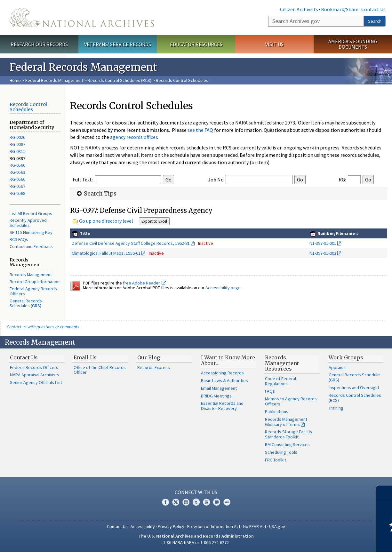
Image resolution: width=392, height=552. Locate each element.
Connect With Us (196, 492)
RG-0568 (17, 193)
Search (375, 21)
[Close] (384, 493)
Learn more (335, 540)
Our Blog (149, 357)
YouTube (206, 502)
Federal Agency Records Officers (33, 291)
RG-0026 (17, 137)
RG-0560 (17, 165)
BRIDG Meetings (216, 396)
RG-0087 (17, 144)
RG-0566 (17, 179)
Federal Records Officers (34, 367)
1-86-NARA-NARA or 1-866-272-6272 (196, 542)
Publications (277, 412)
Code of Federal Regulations (280, 381)
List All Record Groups (31, 213)
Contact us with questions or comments (43, 327)
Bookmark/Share (340, 9)
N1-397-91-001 (323, 243)
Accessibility (143, 526)
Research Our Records (39, 44)
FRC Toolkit (276, 460)
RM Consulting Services (287, 444)
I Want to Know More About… (228, 360)
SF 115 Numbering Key (31, 232)
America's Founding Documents (353, 44)
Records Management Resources (282, 363)
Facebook (165, 502)
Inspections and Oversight (354, 388)
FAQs (270, 391)
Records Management (31, 275)
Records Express (154, 367)
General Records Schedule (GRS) (354, 377)
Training (336, 408)
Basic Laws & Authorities (224, 380)
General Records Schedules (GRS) (26, 303)
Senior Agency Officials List (36, 382)
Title (84, 233)
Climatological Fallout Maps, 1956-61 (106, 253)
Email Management (219, 388)
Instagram (186, 502)
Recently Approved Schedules (28, 223)
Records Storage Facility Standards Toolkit (289, 434)
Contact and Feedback (31, 246)
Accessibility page (223, 288)
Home (15, 80)
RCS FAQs (19, 239)
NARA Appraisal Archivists (35, 375)
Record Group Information (35, 282)
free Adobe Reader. (144, 283)
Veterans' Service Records (118, 44)
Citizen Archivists (299, 9)
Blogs (217, 502)
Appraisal (338, 367)
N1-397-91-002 (323, 253)
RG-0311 (17, 151)
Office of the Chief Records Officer (100, 370)
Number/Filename (336, 233)
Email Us (85, 357)
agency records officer (134, 137)
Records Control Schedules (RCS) (120, 80)
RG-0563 (17, 172)
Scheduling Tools (281, 452)
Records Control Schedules (28, 107)
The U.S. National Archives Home (82, 17)
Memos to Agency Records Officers (291, 401)
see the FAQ (200, 130)
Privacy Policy (171, 526)
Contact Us (373, 9)
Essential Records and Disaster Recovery (222, 406)
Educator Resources (196, 44)
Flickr (227, 502)
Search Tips (96, 194)
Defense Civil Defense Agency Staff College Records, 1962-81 (131, 243)
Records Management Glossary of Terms (286, 422)
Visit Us (274, 44)
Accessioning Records (222, 373)
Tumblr (196, 502)
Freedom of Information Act (214, 526)
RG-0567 (17, 186)
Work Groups (346, 357)
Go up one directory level (106, 221)
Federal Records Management (54, 80)
